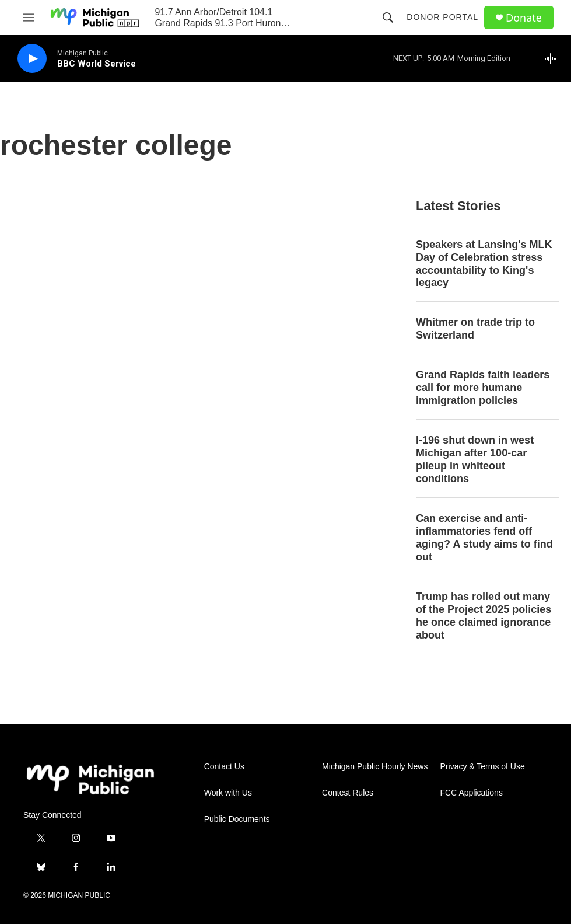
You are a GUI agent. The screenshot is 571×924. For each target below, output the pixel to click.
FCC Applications (472, 793)
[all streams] (554, 58)
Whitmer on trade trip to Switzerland (475, 329)
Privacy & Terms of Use (483, 767)
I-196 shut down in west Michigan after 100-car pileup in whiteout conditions (475, 459)
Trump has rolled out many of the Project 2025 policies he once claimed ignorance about (484, 616)
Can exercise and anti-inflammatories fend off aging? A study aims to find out (484, 538)
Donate (524, 18)
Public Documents (237, 819)
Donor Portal (442, 17)
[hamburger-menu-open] (29, 18)
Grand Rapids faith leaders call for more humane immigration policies (483, 388)
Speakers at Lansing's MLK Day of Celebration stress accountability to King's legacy (484, 264)
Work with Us (228, 793)
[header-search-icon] (388, 18)
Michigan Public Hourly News (375, 767)
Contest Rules (348, 793)
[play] (32, 59)
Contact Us (224, 767)
